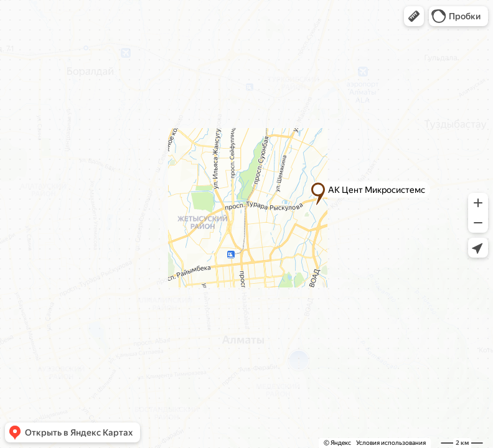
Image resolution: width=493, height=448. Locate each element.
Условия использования (391, 443)
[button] (414, 16)
